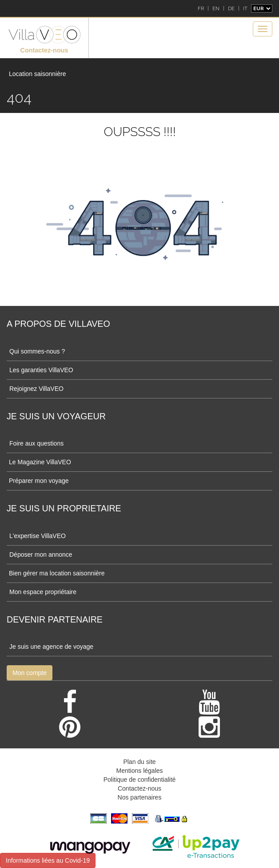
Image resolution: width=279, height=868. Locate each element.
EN (216, 8)
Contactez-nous (44, 50)
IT (245, 8)
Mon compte (30, 673)
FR (201, 8)
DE (231, 8)
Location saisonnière (37, 74)
